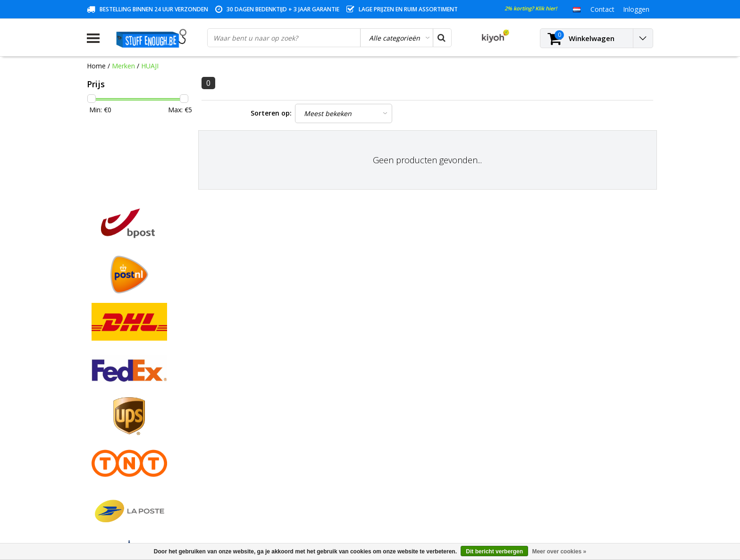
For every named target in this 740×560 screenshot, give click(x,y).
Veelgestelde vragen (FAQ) (127, 482)
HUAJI (150, 66)
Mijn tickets (248, 395)
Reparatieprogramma (120, 439)
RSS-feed (101, 493)
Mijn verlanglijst (254, 406)
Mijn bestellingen (256, 384)
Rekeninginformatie (117, 449)
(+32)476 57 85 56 (570, 509)
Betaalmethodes (112, 384)
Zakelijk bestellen (113, 471)
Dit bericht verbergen (494, 552)
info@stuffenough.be (549, 494)
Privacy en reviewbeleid (122, 428)
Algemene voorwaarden (123, 373)
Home (96, 66)
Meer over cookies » (559, 552)
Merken (123, 66)
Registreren (248, 373)
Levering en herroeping (122, 460)
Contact (99, 395)
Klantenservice (109, 417)
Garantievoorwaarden (120, 406)
